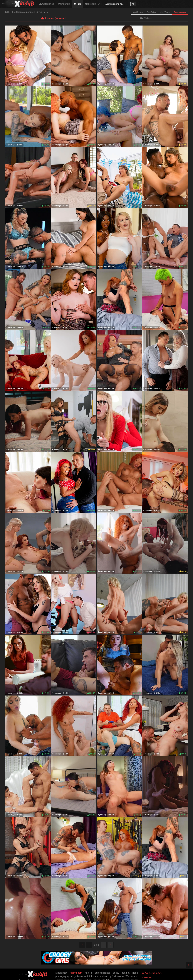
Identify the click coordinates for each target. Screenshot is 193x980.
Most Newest (138, 12)
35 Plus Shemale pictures (152, 973)
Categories (47, 4)
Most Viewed (165, 12)
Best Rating (152, 12)
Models (91, 4)
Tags (78, 4)
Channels (64, 4)
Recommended (180, 12)
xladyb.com (76, 973)
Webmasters (147, 978)
